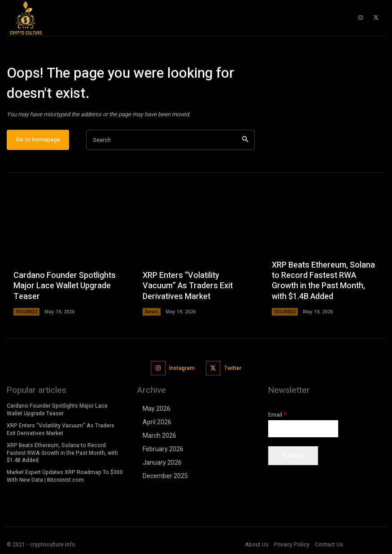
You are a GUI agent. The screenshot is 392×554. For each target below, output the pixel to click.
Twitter (233, 368)
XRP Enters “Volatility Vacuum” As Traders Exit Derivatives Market (188, 286)
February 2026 (163, 449)
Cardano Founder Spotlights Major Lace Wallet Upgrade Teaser (65, 286)
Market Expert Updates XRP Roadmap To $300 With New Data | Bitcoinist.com (65, 476)
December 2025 (165, 476)
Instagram (182, 368)
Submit (293, 456)
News (152, 312)
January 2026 (162, 462)
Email (277, 415)
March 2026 (159, 435)
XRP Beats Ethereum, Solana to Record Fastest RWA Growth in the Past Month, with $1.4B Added (323, 281)
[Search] (245, 140)
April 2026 (157, 422)
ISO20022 (26, 312)
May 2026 (157, 409)
